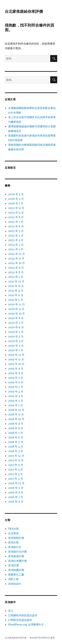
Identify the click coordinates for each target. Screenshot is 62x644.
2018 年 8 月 (16, 428)
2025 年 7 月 (16, 222)
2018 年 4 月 (16, 447)
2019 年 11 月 (16, 359)
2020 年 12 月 (16, 304)
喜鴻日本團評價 (17, 561)
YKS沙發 (13, 529)
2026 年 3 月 (16, 194)
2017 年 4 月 (16, 469)
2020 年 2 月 (16, 346)
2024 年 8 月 (16, 272)
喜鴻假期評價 (16, 538)
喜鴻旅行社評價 (17, 552)
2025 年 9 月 (16, 213)
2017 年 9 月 (16, 465)
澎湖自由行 (15, 584)
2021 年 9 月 (16, 291)
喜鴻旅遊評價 (16, 556)
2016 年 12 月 (16, 483)
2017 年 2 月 (16, 479)
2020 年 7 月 (16, 323)
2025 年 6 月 (16, 226)
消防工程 (13, 579)
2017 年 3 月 (15, 474)
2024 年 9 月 (16, 268)
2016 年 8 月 (16, 492)
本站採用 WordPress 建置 (42, 638)
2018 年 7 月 (16, 433)
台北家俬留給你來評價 (24, 11)
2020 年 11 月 (16, 309)
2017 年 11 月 (16, 460)
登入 (11, 611)
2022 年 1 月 (16, 277)
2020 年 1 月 (16, 350)
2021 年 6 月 (16, 295)
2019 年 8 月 (16, 373)
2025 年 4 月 (16, 235)
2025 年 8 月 (16, 217)
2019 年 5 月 (16, 387)
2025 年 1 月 (16, 249)
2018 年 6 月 (16, 437)
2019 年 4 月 (16, 391)
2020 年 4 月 (16, 336)
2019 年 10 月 (16, 364)
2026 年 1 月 (16, 203)
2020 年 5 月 (16, 332)
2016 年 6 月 (16, 502)
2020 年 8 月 (16, 318)
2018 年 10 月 (16, 419)
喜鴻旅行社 (15, 547)
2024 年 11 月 (16, 258)
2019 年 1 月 (15, 405)
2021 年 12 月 (16, 281)
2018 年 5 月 (16, 442)
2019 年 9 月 (16, 369)
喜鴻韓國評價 (16, 570)
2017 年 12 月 (16, 456)
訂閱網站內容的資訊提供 (23, 615)
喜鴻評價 (13, 565)
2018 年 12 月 (16, 410)
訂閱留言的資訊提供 (20, 620)
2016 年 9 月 (16, 488)
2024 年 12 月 (16, 254)
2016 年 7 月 (16, 497)
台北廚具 (13, 533)
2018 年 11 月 (16, 414)
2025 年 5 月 (16, 231)
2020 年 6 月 (16, 327)
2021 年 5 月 (16, 300)
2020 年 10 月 (16, 313)
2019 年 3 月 (16, 396)
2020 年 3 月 (16, 341)
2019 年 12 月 (16, 355)
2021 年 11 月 (16, 286)
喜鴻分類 (13, 542)
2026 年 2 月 (16, 199)
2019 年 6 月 (16, 382)
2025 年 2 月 (16, 245)
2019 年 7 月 (16, 378)
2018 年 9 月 (16, 424)
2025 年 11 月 (16, 208)
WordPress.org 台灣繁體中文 (26, 624)
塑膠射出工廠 (16, 575)
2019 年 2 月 (16, 401)
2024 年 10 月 (16, 263)
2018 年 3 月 (16, 451)
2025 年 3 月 (16, 240)
